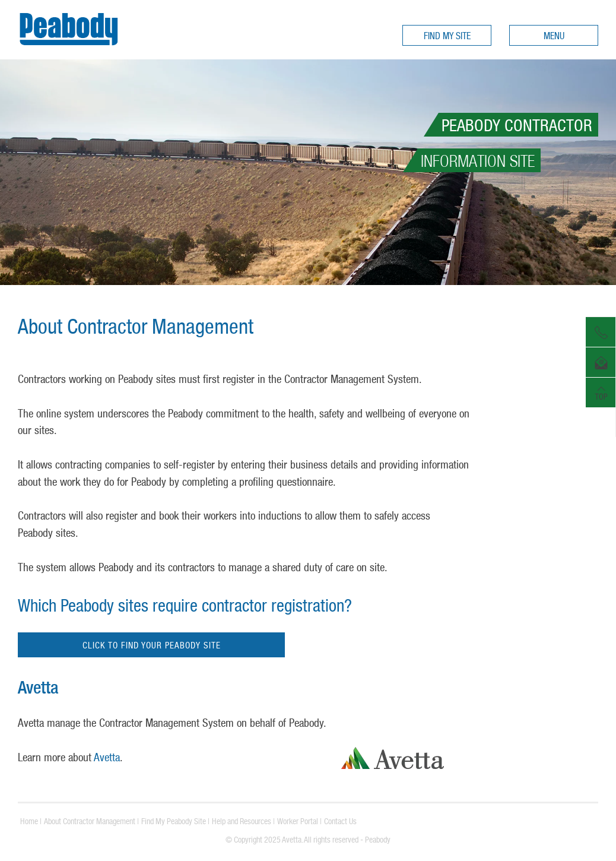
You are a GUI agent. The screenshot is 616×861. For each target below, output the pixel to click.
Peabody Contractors (69, 49)
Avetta (107, 757)
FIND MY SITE (447, 36)
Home (29, 821)
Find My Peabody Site (174, 821)
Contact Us (340, 821)
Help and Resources (242, 821)
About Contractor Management (90, 821)
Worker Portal (298, 821)
